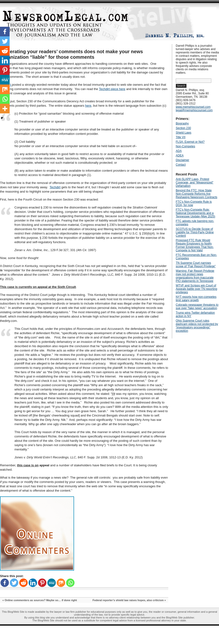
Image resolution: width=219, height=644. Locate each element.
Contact (181, 165)
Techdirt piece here (112, 89)
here (88, 106)
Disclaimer (182, 160)
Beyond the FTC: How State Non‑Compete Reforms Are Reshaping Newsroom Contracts (197, 194)
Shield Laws (184, 133)
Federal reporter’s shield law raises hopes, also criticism (128, 600)
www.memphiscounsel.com (193, 107)
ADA (179, 151)
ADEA (180, 156)
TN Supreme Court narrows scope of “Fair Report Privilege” (196, 265)
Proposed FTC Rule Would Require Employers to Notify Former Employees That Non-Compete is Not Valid (195, 245)
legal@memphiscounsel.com (194, 110)
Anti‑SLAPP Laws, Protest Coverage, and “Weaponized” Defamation (195, 182)
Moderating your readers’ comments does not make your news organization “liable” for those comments (72, 54)
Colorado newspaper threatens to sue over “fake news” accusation (197, 306)
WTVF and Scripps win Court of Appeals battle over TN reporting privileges (197, 289)
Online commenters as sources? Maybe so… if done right (41, 600)
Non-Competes (185, 146)
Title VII (181, 137)
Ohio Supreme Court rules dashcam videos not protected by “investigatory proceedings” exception (197, 326)
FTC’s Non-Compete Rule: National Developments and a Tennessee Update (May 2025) (195, 213)
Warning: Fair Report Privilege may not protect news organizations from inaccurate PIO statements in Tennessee (195, 276)
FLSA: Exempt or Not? (190, 142)
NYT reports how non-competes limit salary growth (196, 299)
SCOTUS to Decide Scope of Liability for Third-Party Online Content (195, 232)
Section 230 (183, 128)
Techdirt (55, 187)
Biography (182, 124)
